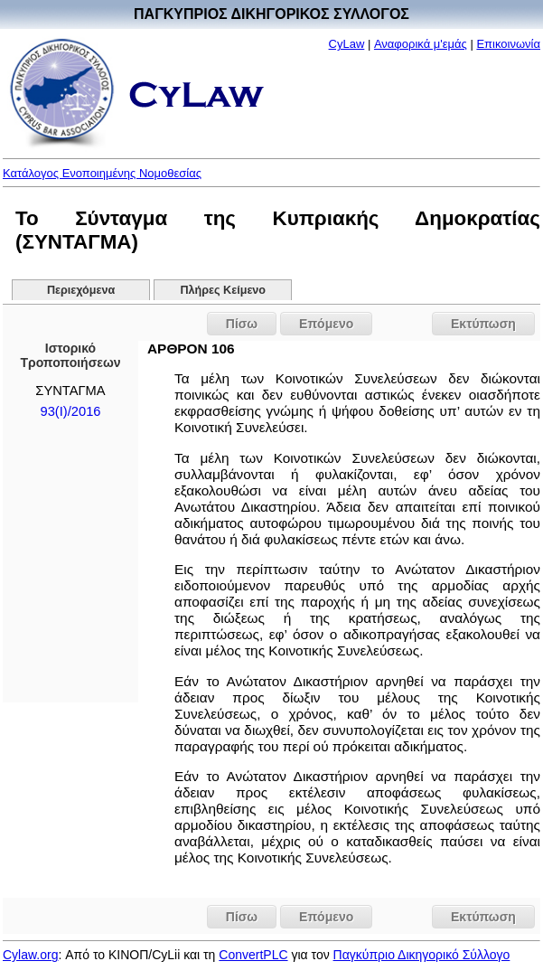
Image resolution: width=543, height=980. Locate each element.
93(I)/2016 (71, 411)
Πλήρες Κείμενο (224, 290)
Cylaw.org (30, 955)
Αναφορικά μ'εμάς (421, 44)
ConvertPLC (253, 955)
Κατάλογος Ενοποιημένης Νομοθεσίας (102, 173)
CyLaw (347, 44)
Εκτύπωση (483, 324)
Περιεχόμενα (81, 290)
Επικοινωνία (508, 44)
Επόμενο (326, 324)
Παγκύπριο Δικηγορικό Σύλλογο (422, 955)
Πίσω (242, 324)
